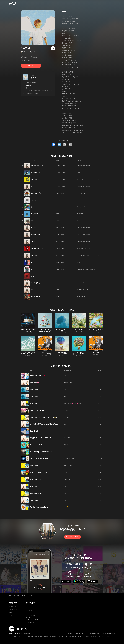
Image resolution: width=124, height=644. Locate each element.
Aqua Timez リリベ (36, 445)
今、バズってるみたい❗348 (38, 473)
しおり (33, 242)
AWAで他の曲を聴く (73, 537)
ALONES (33, 76)
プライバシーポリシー (81, 633)
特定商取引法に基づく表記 (109, 633)
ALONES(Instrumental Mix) (33, 93)
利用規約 (70, 633)
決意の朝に (34, 179)
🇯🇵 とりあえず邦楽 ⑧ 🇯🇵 (38, 376)
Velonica (34, 200)
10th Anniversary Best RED (84, 248)
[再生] (53, 48)
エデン (33, 262)
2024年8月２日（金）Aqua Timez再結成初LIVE (44, 424)
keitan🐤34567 (68, 507)
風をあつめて (80, 179)
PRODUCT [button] (13, 603)
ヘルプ (11, 615)
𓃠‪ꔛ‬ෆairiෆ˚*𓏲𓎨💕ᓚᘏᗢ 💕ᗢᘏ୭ (72, 403)
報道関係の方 (29, 617)
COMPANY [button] (30, 603)
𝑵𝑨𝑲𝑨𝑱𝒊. (66, 431)
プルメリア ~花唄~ (36, 193)
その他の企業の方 (30, 622)
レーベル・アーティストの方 (32, 620)
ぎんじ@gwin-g (68, 383)
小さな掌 (34, 228)
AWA (65, 452)
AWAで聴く (31, 66)
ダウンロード (12, 607)
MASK (33, 276)
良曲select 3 (34, 431)
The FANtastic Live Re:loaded (40, 459)
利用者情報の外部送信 (94, 633)
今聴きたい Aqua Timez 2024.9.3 (40, 438)
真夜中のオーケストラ (37, 297)
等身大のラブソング (37, 166)
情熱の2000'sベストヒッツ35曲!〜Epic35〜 (88, 269)
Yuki (65, 493)
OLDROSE (96, 352)
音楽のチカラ (67, 479)
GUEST (66, 376)
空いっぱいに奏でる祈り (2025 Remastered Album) (28, 354)
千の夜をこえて (36, 172)
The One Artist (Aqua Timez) (39, 507)
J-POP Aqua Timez (36, 493)
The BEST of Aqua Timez (84, 165)
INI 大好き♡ (67, 410)
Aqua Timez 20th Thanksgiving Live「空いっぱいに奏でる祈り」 (45, 331)
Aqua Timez (34, 52)
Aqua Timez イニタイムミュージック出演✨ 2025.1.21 (46, 417)
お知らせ (11, 612)
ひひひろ (66, 472)
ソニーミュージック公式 (70, 459)
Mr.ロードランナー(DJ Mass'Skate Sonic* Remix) (39, 91)
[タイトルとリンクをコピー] (65, 145)
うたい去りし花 (81, 207)
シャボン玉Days (36, 283)
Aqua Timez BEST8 (36, 479)
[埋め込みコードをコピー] (70, 145)
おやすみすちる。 (68, 466)
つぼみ (33, 221)
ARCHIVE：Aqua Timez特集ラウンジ (41, 452)
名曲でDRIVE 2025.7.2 (37, 410)
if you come (79, 329)
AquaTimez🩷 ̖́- (35, 383)
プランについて (13, 610)
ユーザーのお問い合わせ (32, 615)
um (65, 500)
